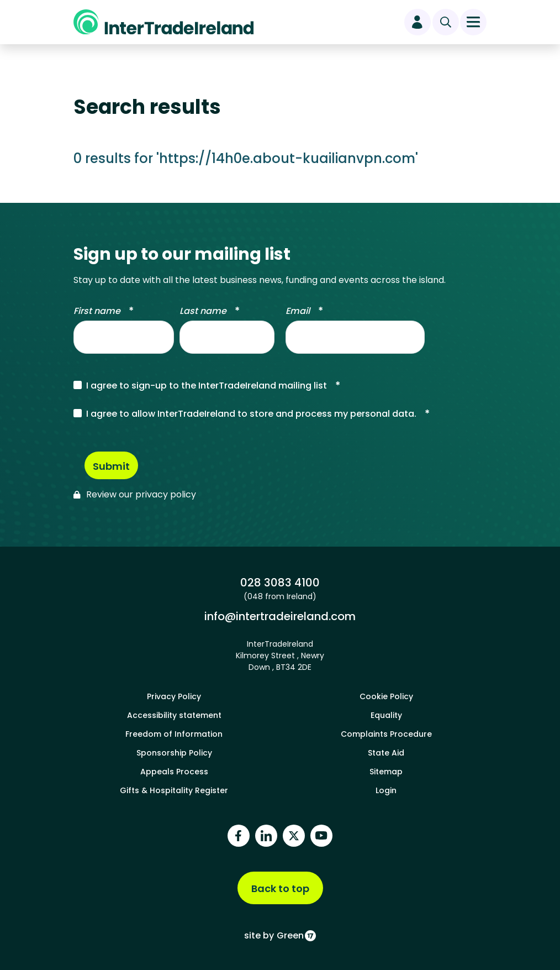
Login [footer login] (386, 790)
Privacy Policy (174, 696)
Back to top (280, 888)
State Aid (386, 753)
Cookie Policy (386, 696)
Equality (386, 715)
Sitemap (386, 772)
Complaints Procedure (386, 734)
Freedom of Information (174, 734)
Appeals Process (174, 772)
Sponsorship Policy (174, 753)
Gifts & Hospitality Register (174, 790)
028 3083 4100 (280, 582)
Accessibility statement (174, 715)
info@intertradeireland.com (280, 616)
